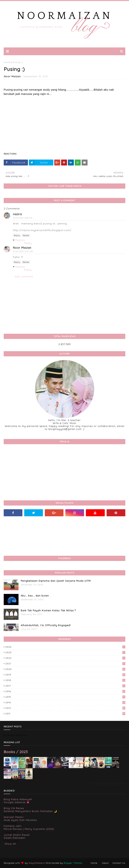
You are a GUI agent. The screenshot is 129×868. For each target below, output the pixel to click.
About (105, 863)
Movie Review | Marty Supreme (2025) (29, 829)
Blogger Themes (73, 863)
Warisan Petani (14, 817)
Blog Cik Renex (14, 808)
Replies (20, 240)
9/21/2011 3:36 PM (23, 218)
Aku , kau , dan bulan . (36, 596)
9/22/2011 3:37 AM (23, 251)
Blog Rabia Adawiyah (18, 799)
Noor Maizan (12, 76)
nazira (17, 214)
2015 (65, 697)
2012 (65, 708)
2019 (65, 675)
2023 (65, 652)
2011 (65, 714)
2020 (65, 669)
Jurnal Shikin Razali (17, 835)
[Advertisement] (64, 122)
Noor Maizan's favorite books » (108, 784)
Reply (17, 235)
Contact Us (119, 863)
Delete (26, 235)
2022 (65, 658)
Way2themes (36, 863)
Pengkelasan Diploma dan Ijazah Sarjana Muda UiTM (56, 581)
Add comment (24, 276)
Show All (10, 844)
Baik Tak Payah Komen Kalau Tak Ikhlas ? (48, 610)
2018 (65, 680)
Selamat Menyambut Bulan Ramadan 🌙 (30, 811)
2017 (65, 686)
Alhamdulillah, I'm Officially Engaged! (46, 625)
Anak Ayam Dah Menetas (20, 820)
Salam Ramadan (15, 838)
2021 (65, 664)
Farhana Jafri (13, 826)
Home (7, 62)
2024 (65, 647)
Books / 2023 (16, 752)
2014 (65, 702)
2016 (65, 691)
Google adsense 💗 (17, 802)
